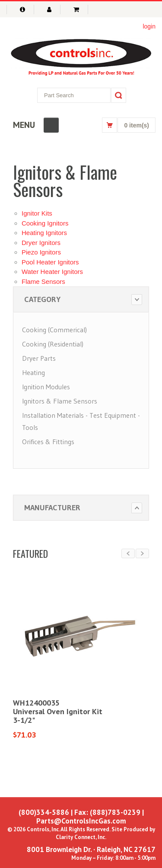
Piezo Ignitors (41, 252)
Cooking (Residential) (53, 344)
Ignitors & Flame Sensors (60, 401)
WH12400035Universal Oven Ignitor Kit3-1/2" (58, 711)
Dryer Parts (39, 358)
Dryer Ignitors (41, 243)
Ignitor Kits (37, 213)
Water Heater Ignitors (52, 272)
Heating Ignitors (44, 233)
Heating (33, 372)
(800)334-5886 (44, 812)
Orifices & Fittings (48, 442)
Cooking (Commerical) (54, 330)
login (149, 26)
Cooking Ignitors (45, 223)
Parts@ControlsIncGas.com (81, 821)
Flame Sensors (43, 281)
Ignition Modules (46, 387)
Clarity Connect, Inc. (81, 837)
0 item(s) (137, 125)
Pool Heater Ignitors (50, 262)
